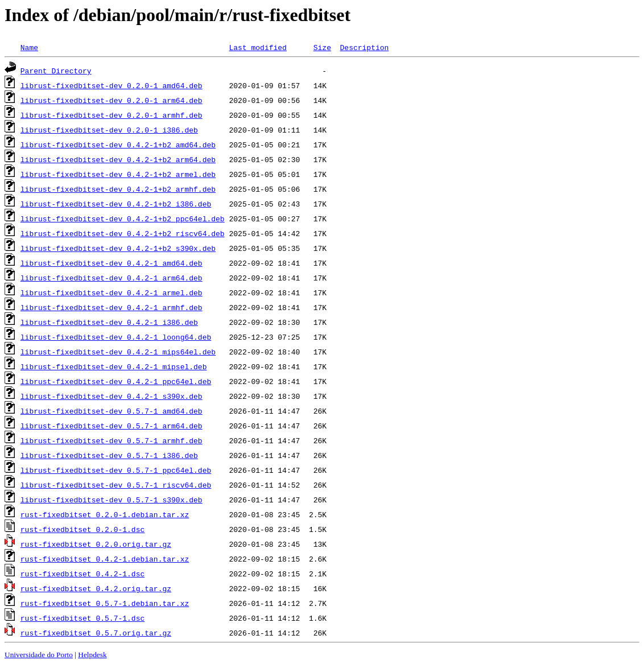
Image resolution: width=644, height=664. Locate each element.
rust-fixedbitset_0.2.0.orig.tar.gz (96, 544)
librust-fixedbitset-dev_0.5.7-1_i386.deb (109, 455)
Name (29, 47)
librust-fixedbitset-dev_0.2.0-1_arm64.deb (112, 100)
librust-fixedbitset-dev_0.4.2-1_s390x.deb (112, 396)
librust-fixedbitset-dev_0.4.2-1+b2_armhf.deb (118, 189)
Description (364, 47)
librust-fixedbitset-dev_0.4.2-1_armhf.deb (112, 307)
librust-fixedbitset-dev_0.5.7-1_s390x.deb (112, 500)
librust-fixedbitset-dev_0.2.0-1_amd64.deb (112, 85)
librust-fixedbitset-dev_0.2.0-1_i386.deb (109, 130)
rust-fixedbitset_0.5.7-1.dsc (82, 618)
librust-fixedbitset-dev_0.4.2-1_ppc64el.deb (116, 381)
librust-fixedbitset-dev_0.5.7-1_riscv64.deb (116, 485)
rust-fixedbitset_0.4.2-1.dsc (82, 574)
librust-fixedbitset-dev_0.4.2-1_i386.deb (109, 322)
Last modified (257, 47)
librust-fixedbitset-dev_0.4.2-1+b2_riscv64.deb (123, 233)
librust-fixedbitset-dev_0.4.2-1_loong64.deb (116, 337)
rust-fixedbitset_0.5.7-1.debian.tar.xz (105, 603)
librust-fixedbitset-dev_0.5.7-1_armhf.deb (112, 440)
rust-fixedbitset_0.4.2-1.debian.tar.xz (105, 559)
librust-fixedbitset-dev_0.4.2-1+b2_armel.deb (118, 174)
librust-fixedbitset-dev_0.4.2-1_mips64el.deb (118, 352)
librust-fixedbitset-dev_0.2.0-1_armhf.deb (112, 115)
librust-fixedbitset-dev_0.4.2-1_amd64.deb (112, 263)
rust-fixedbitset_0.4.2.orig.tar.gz (96, 588)
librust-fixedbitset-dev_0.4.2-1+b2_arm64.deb (118, 159)
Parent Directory (56, 71)
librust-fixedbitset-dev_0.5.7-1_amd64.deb (112, 411)
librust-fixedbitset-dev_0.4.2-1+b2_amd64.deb (118, 145)
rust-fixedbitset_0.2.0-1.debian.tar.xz (105, 514)
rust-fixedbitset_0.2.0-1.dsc (82, 529)
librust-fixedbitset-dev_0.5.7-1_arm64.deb (112, 426)
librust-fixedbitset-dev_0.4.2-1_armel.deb (112, 292)
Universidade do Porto (39, 655)
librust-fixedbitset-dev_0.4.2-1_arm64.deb (112, 278)
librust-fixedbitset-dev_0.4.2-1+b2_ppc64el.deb (123, 218)
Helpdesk (92, 655)
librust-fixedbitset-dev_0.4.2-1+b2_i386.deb (116, 204)
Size (322, 47)
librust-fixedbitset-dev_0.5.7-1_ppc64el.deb (116, 470)
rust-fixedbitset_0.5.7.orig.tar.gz (96, 633)
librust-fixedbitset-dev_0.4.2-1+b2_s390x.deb (118, 248)
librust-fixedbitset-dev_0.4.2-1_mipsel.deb (114, 366)
